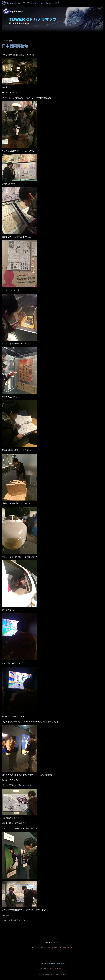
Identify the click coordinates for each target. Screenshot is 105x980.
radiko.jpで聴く (57, 969)
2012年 (69, 947)
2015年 (47, 947)
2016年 (40, 947)
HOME (43, 969)
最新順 (56, 943)
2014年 (55, 947)
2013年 (62, 947)
